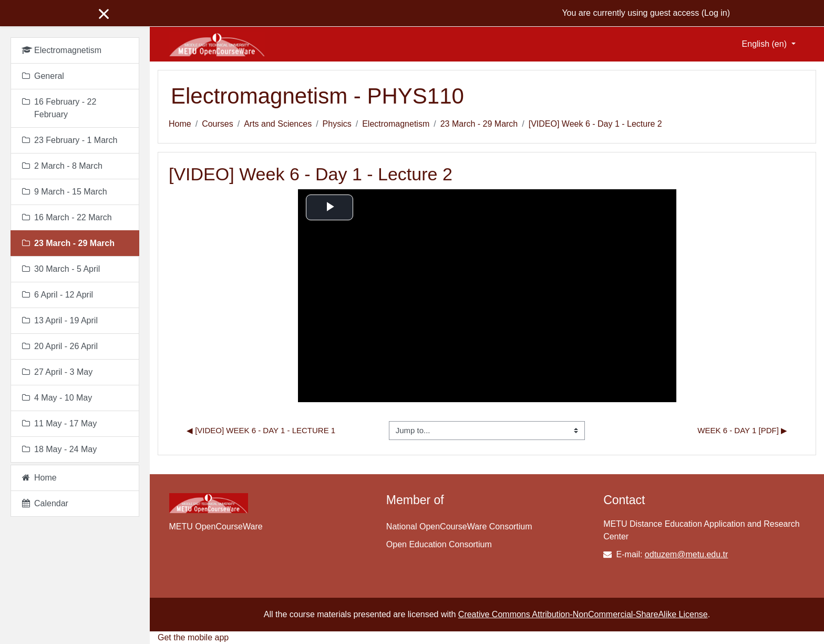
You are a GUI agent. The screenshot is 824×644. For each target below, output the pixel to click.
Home (180, 124)
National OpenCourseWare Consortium (459, 527)
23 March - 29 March (479, 124)
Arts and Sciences (278, 124)
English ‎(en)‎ (766, 44)
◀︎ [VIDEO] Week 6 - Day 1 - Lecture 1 (261, 430)
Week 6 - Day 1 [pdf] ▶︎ (742, 430)
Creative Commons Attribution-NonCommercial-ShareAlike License (583, 614)
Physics (337, 124)
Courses (218, 124)
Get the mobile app (193, 637)
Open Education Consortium (439, 544)
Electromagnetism (396, 124)
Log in (716, 13)
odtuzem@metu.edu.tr (687, 554)
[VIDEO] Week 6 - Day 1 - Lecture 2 (595, 124)
